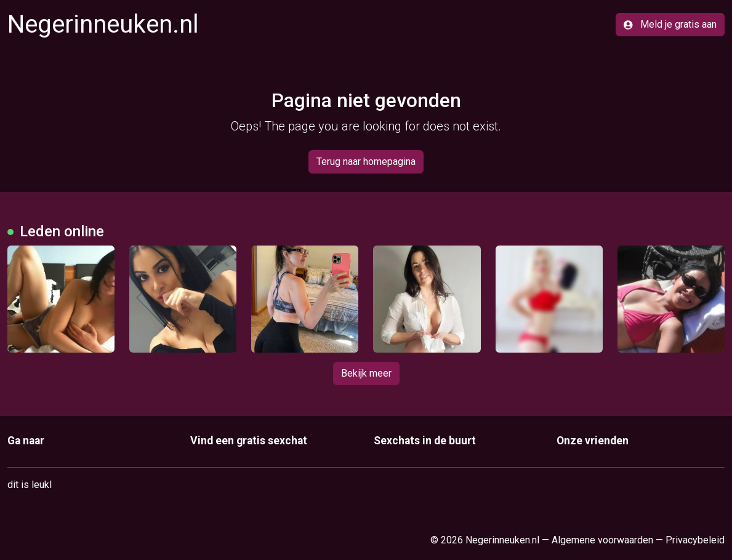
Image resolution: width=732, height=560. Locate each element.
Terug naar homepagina (366, 162)
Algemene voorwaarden (602, 540)
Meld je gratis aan (670, 24)
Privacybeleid (695, 540)
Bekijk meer (366, 373)
